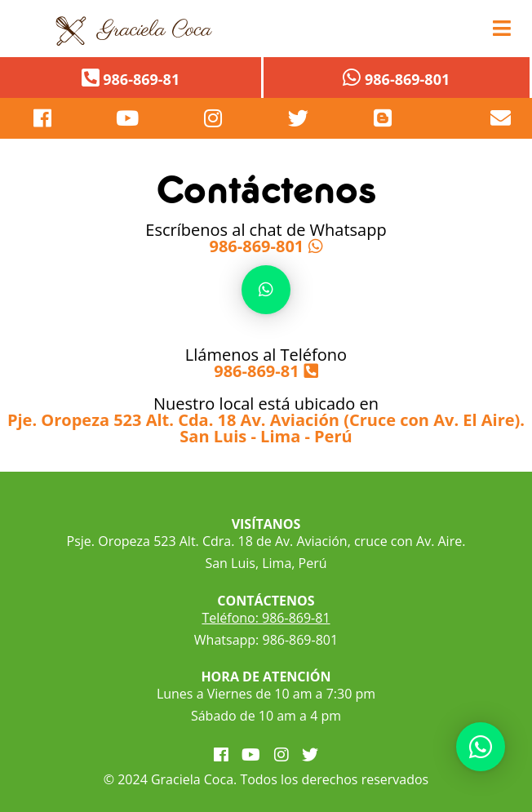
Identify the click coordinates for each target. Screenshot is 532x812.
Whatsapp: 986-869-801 (266, 640)
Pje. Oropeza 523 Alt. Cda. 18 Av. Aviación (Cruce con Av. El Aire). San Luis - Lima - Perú (266, 428)
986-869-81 (256, 371)
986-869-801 (257, 246)
